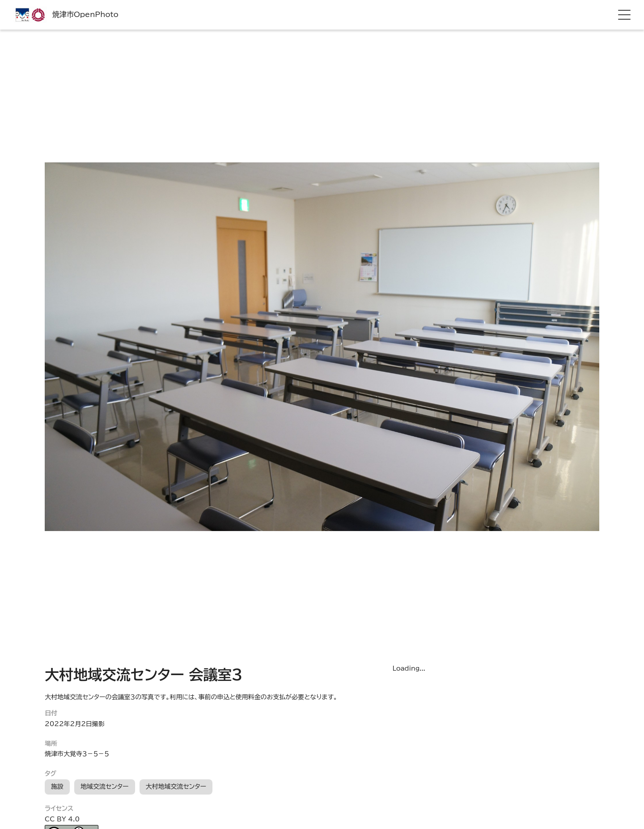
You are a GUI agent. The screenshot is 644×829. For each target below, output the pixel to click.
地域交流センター (105, 786)
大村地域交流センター (176, 786)
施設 (57, 786)
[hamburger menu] (624, 15)
